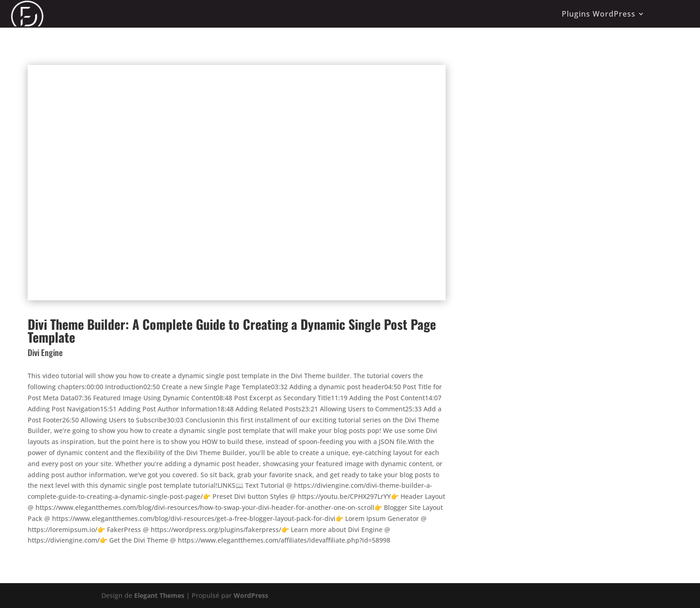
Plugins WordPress (599, 14)
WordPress (251, 595)
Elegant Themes (159, 595)
